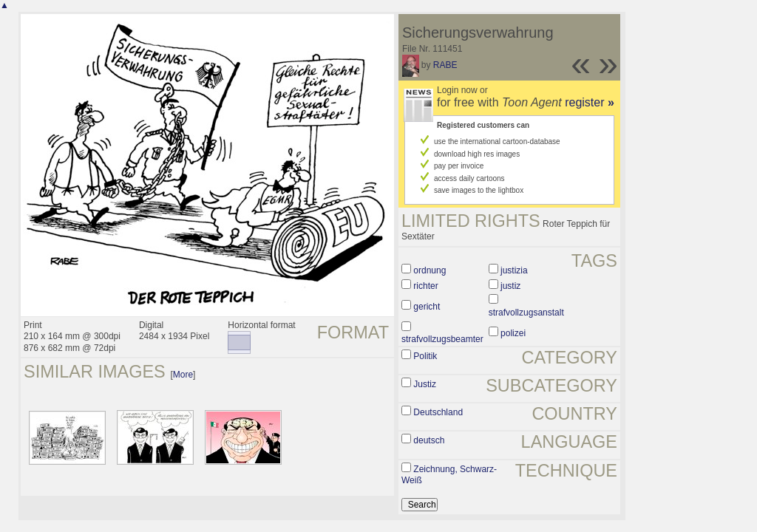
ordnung (430, 270)
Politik (425, 356)
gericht (427, 307)
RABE (445, 65)
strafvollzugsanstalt (526, 313)
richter (425, 286)
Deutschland (438, 412)
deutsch (429, 440)
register (590, 102)
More (183, 375)
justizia (514, 270)
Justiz (425, 384)
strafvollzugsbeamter (442, 339)
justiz (510, 286)
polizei (513, 333)
